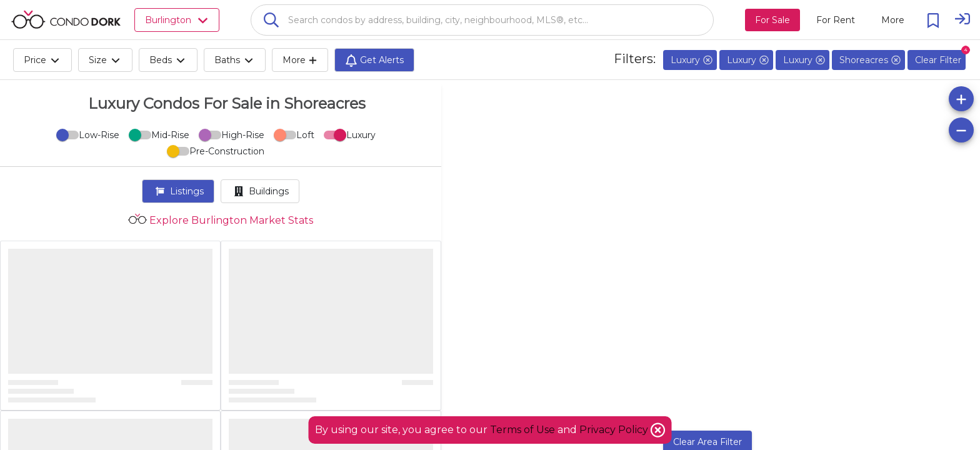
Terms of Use (522, 430)
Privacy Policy (615, 430)
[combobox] (482, 20)
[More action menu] (893, 20)
